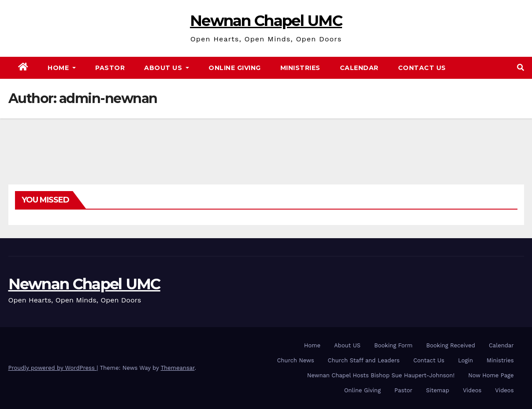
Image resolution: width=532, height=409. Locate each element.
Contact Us (422, 68)
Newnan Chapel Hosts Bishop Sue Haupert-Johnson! (381, 375)
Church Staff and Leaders (364, 360)
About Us (167, 68)
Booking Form (393, 345)
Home (62, 68)
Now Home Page (491, 375)
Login (465, 360)
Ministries (300, 68)
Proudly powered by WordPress (53, 368)
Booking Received (451, 345)
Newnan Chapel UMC (266, 21)
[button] (521, 68)
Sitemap (438, 390)
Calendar (359, 68)
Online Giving (235, 68)
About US (347, 345)
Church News (295, 360)
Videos (472, 390)
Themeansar (177, 368)
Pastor (110, 68)
